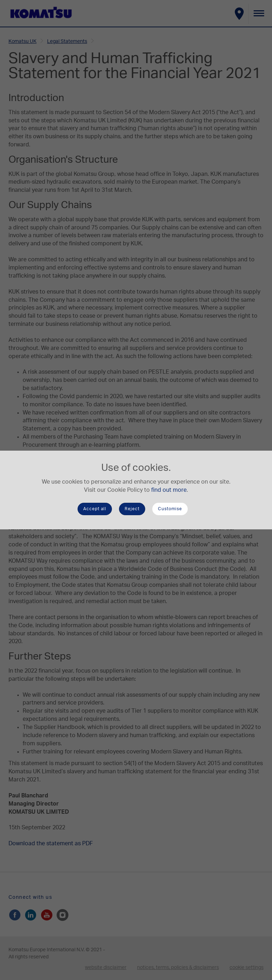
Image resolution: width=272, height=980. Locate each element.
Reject (132, 509)
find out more (169, 490)
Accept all (95, 509)
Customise (170, 509)
